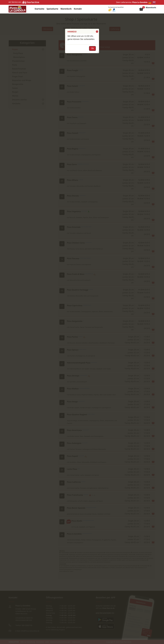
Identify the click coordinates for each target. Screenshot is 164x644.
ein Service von (24, 2)
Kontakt (78, 9)
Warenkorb (66, 9)
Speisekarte (52, 9)
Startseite (39, 9)
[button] (97, 32)
